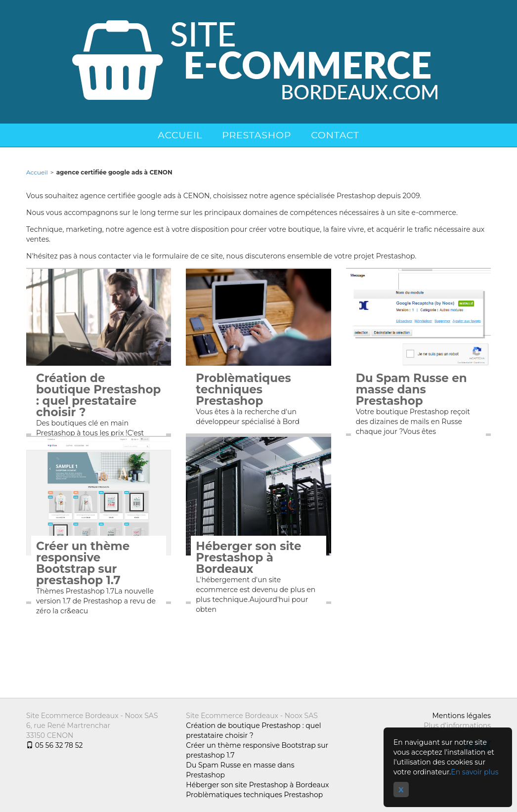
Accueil (180, 135)
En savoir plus (474, 772)
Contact (335, 135)
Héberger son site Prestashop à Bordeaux (248, 558)
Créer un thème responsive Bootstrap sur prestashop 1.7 (83, 563)
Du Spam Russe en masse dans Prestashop (411, 390)
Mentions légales (461, 716)
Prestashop (257, 135)
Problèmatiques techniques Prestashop (243, 390)
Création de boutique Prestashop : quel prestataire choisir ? (98, 395)
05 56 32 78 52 (54, 745)
